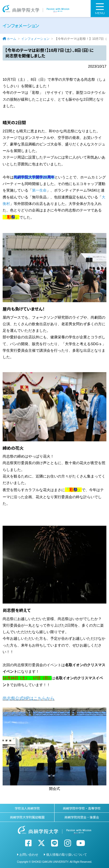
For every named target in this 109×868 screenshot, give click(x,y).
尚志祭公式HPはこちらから (29, 698)
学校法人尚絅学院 (27, 808)
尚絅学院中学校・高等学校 (82, 808)
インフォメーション (35, 39)
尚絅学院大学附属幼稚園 (27, 817)
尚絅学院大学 (36, 9)
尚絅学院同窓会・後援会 (82, 817)
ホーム (12, 39)
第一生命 (39, 190)
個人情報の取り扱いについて (67, 855)
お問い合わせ (29, 855)
